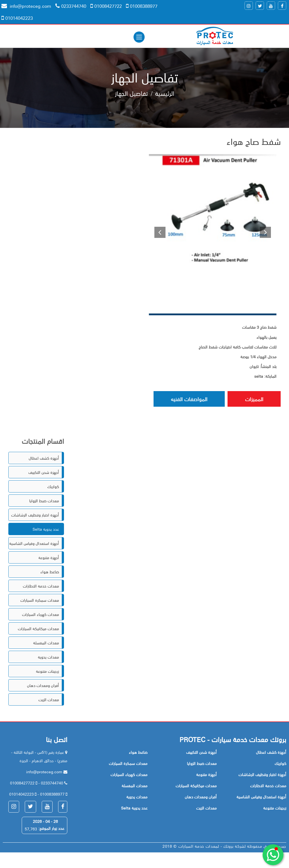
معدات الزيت (49, 700)
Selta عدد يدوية (46, 530)
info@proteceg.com (26, 6)
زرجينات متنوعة (47, 672)
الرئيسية (165, 94)
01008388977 (142, 6)
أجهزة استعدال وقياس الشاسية (34, 544)
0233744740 (71, 6)
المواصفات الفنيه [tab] (174, 399)
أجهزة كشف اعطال (44, 459)
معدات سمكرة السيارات (40, 601)
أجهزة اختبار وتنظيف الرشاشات (35, 516)
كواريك (53, 487)
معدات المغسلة (46, 643)
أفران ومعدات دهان (43, 686)
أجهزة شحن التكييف (44, 473)
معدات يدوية (48, 658)
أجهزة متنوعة (49, 558)
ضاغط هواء (50, 572)
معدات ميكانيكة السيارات (38, 629)
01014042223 (17, 18)
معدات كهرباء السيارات (40, 615)
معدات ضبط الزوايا (44, 501)
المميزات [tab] (249, 399)
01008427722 (106, 6)
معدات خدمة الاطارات (41, 587)
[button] (158, 235)
